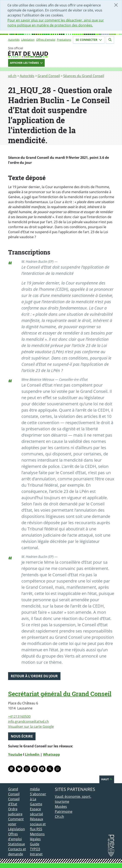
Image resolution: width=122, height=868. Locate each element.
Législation (28, 40)
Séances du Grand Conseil (84, 76)
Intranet (36, 854)
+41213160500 (19, 716)
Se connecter (89, 40)
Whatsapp (51, 754)
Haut (107, 779)
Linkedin (33, 754)
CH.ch (59, 817)
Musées (61, 807)
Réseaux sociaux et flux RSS (38, 824)
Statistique (17, 844)
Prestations (64, 40)
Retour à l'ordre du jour (34, 676)
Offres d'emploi (46, 40)
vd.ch (12, 76)
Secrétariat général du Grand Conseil (60, 694)
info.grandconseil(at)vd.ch (28, 721)
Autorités (14, 40)
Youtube (15, 754)
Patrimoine (64, 812)
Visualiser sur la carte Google (31, 726)
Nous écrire (22, 736)
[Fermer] (116, 5)
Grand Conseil (49, 76)
